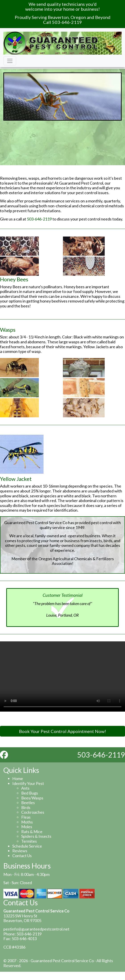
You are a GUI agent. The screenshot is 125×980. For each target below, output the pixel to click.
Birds (26, 807)
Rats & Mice (32, 832)
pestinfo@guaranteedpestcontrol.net (36, 929)
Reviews (20, 851)
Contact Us (22, 856)
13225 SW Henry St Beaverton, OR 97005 (22, 918)
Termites (29, 841)
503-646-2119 (39, 219)
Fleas (26, 817)
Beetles (28, 803)
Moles (27, 827)
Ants (25, 788)
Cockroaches (33, 812)
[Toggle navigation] (10, 61)
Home (18, 778)
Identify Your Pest (28, 783)
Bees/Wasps (32, 798)
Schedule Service (27, 846)
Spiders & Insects (36, 836)
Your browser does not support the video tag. (62, 676)
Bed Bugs (30, 793)
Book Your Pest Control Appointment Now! (62, 731)
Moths (27, 822)
